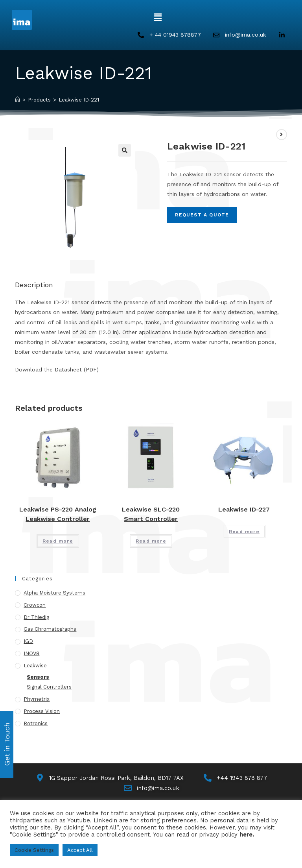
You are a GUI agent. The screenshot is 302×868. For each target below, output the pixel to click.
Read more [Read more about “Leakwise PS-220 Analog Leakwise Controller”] (58, 541)
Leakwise (35, 666)
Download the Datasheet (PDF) (57, 370)
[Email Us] (151, 789)
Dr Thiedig (36, 618)
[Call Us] (237, 778)
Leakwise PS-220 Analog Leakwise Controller (58, 514)
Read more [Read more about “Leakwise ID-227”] (244, 532)
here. (247, 835)
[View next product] (282, 135)
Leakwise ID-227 (244, 510)
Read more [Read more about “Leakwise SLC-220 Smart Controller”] (151, 541)
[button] (158, 17)
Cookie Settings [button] (34, 850)
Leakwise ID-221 (79, 100)
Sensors (38, 677)
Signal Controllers (49, 688)
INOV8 (31, 654)
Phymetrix (37, 700)
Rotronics (36, 724)
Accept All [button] (80, 850)
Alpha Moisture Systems (54, 593)
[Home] (17, 100)
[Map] (109, 778)
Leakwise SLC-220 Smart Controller (151, 514)
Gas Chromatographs (50, 630)
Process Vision (42, 712)
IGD (28, 642)
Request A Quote (202, 215)
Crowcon (35, 605)
